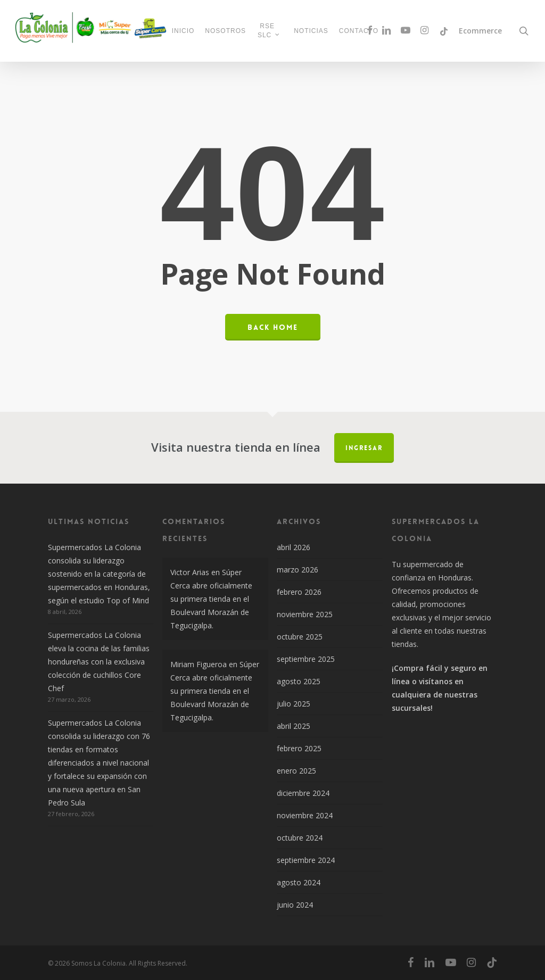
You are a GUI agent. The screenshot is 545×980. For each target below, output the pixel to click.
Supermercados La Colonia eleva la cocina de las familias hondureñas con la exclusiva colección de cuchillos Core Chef (99, 662)
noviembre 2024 (305, 815)
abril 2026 (294, 547)
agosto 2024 (299, 882)
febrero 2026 (299, 592)
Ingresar (364, 448)
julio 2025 (294, 704)
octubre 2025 (300, 637)
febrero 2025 (299, 748)
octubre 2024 (300, 838)
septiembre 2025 (306, 659)
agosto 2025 (299, 681)
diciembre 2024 (303, 793)
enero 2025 (296, 771)
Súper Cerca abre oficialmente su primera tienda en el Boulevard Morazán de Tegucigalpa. (211, 599)
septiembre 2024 (306, 860)
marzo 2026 (298, 570)
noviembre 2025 (305, 614)
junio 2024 (295, 905)
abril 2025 (294, 726)
